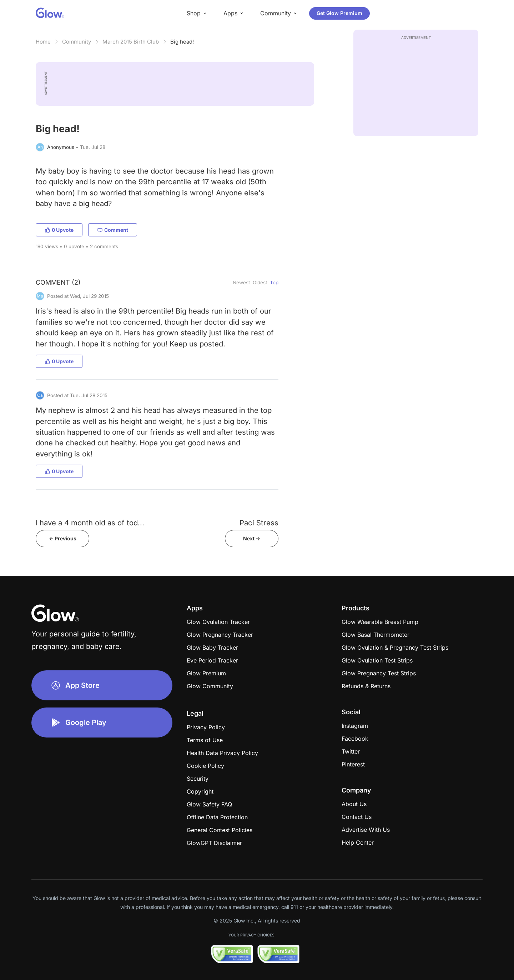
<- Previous (63, 538)
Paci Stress (259, 523)
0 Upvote (59, 230)
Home (43, 42)
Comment (113, 230)
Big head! (182, 42)
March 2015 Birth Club (131, 42)
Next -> (252, 538)
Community (77, 42)
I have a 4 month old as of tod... (90, 523)
